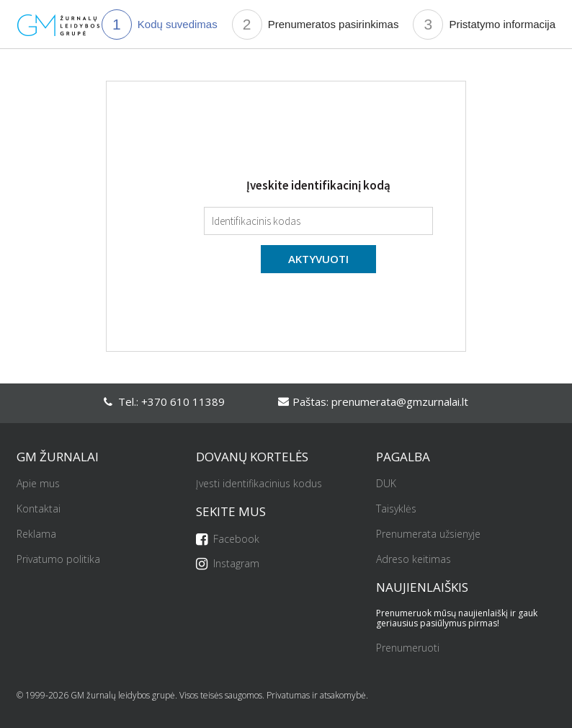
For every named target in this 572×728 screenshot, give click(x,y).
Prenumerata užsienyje (428, 534)
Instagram (228, 564)
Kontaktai (39, 509)
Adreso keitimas (414, 560)
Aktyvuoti (318, 259)
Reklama (36, 534)
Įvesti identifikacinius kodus (259, 484)
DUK (386, 484)
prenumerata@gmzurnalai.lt (400, 401)
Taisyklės (396, 509)
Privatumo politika (58, 560)
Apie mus (38, 484)
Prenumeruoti (408, 648)
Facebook (228, 540)
